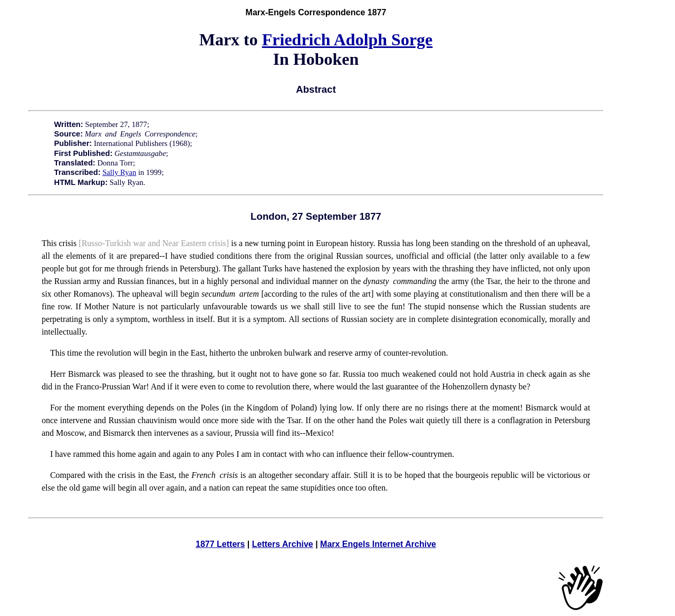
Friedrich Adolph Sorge (348, 40)
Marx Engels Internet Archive (378, 544)
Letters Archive (283, 544)
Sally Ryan (119, 172)
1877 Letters (220, 544)
